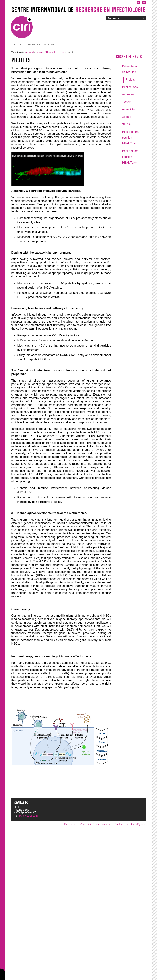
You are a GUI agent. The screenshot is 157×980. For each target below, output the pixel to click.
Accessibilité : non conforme (96, 824)
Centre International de (78, 10)
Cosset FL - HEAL (56, 52)
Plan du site (70, 824)
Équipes (40, 52)
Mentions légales (136, 824)
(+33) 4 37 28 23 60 (29, 816)
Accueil (18, 45)
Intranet (33, 45)
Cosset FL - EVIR (129, 57)
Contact (119, 824)
